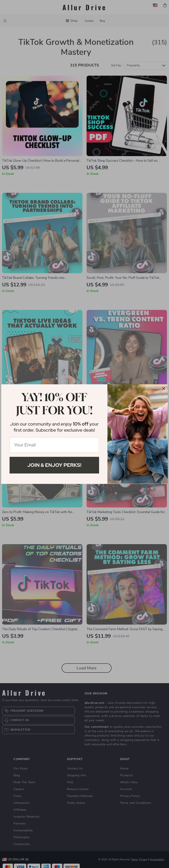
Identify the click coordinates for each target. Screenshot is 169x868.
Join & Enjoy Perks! (54, 465)
